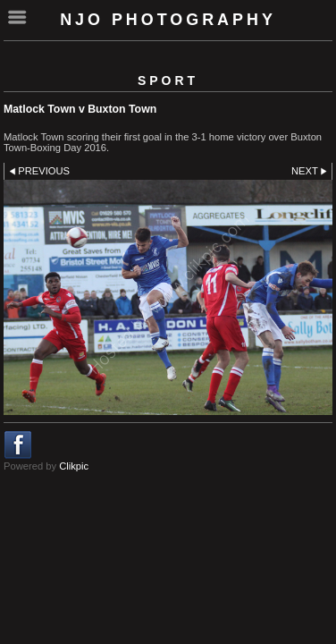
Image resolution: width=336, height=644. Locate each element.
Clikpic (74, 466)
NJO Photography (168, 20)
